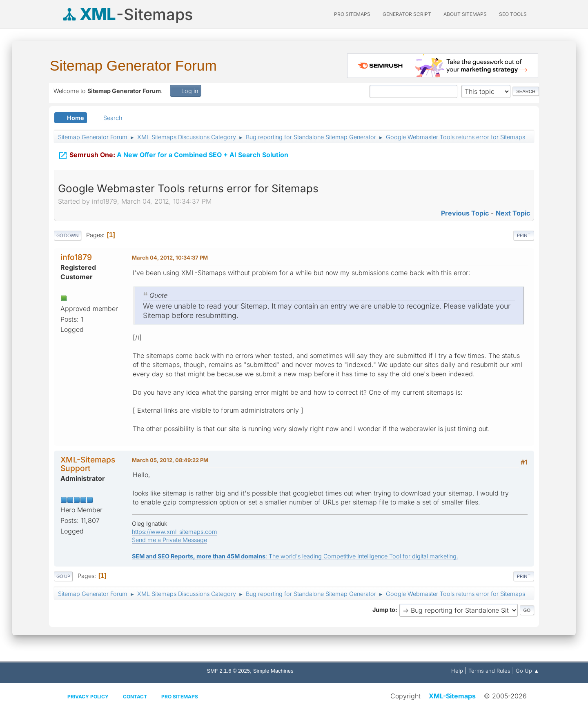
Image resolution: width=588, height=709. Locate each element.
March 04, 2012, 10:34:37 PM (170, 258)
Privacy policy (88, 697)
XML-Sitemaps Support (88, 464)
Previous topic (465, 213)
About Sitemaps (465, 14)
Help (457, 671)
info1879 (76, 257)
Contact (135, 697)
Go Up (63, 576)
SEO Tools (513, 14)
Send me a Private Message (169, 540)
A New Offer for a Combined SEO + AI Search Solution (173, 150)
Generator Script (407, 14)
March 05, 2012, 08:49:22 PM (170, 460)
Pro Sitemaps (180, 697)
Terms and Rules (489, 671)
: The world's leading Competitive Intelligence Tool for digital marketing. (295, 556)
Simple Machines (273, 671)
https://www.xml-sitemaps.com (175, 532)
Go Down (68, 236)
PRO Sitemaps (352, 14)
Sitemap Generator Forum (133, 66)
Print (524, 236)
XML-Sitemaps (452, 696)
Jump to (384, 610)
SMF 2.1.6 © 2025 (228, 671)
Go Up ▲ (527, 671)
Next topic (513, 213)
